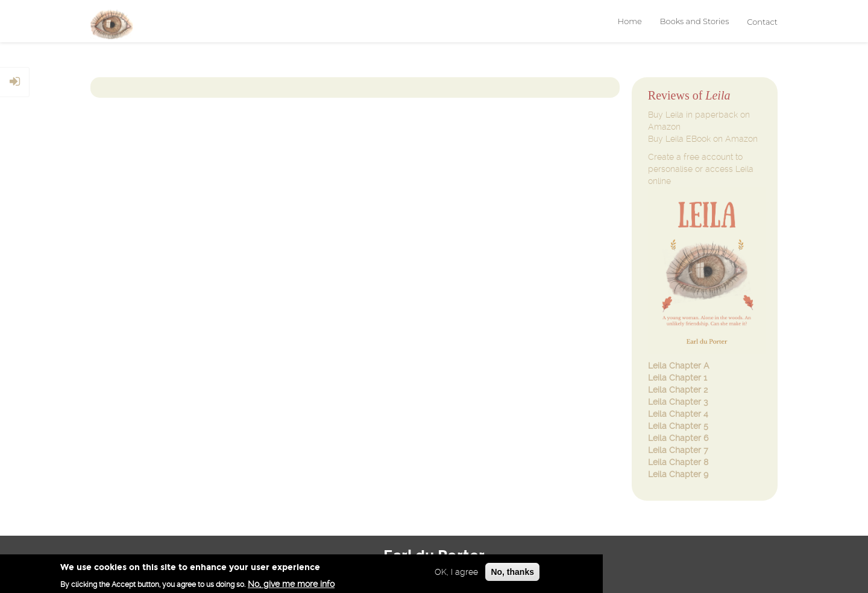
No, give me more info (291, 585)
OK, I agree (456, 573)
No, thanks (512, 573)
